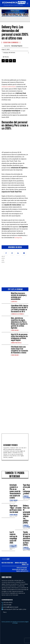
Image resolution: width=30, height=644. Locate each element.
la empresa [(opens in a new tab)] (18, 238)
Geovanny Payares (17, 46)
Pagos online (15, 330)
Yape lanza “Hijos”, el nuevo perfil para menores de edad (16, 509)
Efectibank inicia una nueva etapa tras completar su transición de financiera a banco (19, 350)
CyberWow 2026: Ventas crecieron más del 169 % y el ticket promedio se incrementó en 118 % (20, 309)
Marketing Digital (16, 343)
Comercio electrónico (17, 314)
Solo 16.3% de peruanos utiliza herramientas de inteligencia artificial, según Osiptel (19, 337)
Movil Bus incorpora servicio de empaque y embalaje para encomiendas (19, 296)
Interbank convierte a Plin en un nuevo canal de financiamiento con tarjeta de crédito (15, 491)
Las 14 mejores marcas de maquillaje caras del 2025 (13, 537)
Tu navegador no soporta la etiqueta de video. (15, 13)
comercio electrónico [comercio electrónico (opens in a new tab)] (9, 87)
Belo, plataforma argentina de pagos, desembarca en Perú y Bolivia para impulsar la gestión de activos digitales (19, 323)
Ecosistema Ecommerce (11, 42)
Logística (14, 302)
